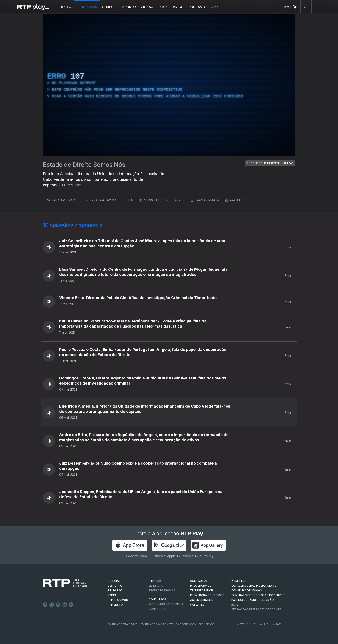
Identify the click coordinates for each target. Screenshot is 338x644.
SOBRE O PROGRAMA (99, 200)
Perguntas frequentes (166, 604)
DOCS (163, 7)
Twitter (52, 605)
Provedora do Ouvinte (207, 595)
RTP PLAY (155, 581)
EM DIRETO (156, 586)
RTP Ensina (115, 605)
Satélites (197, 605)
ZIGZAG (147, 7)
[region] (169, 85)
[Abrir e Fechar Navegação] (317, 7)
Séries (108, 7)
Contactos (157, 609)
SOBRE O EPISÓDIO (59, 200)
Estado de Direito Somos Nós (84, 165)
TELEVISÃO (115, 590)
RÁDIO (112, 595)
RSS (179, 200)
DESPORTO (115, 586)
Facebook (45, 605)
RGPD (235, 605)
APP (214, 7)
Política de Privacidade (122, 624)
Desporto (127, 7)
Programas (87, 7)
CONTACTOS (199, 581)
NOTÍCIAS (114, 581)
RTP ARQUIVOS (118, 600)
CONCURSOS (157, 599)
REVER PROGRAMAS (162, 590)
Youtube (65, 605)
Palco (178, 7)
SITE (128, 200)
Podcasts (197, 7)
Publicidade (207, 624)
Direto (66, 7)
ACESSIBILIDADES (154, 200)
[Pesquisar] (306, 6)
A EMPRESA (239, 581)
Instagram (58, 605)
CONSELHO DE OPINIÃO (247, 590)
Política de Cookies (153, 624)
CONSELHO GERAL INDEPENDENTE (254, 586)
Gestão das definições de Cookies (256, 609)
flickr (71, 605)
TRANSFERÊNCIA (205, 200)
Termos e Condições (182, 624)
